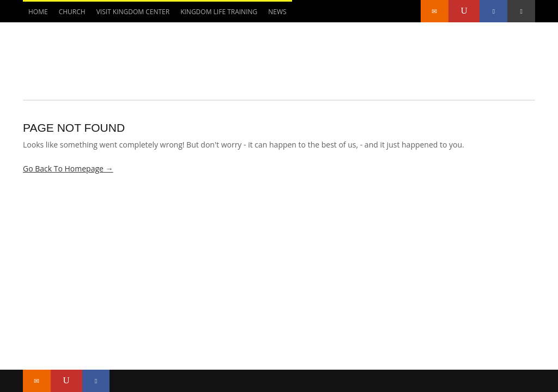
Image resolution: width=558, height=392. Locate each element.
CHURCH (72, 12)
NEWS (277, 12)
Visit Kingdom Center (133, 12)
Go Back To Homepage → (68, 169)
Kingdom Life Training (219, 12)
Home (38, 12)
